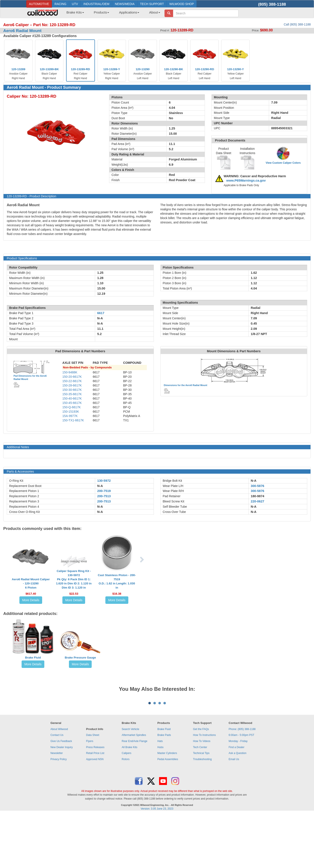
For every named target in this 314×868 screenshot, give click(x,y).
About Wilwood (59, 783)
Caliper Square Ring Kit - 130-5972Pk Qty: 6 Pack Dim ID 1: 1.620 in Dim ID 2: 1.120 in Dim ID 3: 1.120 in (74, 579)
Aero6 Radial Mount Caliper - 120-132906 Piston (31, 583)
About (154, 12)
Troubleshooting (202, 813)
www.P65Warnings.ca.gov (246, 180)
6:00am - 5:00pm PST (241, 789)
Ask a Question (238, 807)
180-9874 (257, 496)
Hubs (160, 801)
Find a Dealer (237, 801)
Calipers (127, 807)
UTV (75, 4)
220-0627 (257, 501)
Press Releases (95, 801)
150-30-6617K (72, 390)
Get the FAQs (201, 783)
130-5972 (104, 481)
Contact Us (57, 789)
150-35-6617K (72, 394)
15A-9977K (70, 416)
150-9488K (70, 372)
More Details (31, 600)
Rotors (126, 813)
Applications (129, 12)
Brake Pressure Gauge (80, 658)
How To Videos (202, 795)
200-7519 (104, 491)
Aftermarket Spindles (134, 789)
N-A (100, 486)
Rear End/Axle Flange (135, 795)
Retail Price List (95, 807)
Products (102, 12)
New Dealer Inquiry (62, 801)
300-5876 (257, 486)
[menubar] (112, 14)
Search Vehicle (130, 783)
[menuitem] (74, 14)
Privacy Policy (59, 813)
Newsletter (57, 807)
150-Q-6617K (72, 407)
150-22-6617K (72, 381)
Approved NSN (95, 813)
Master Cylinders (167, 807)
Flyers (90, 795)
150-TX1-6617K (73, 420)
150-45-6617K (72, 403)
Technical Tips (201, 807)
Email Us (234, 813)
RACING (60, 4)
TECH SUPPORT (152, 4)
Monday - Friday (238, 795)
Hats (160, 795)
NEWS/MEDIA (125, 4)
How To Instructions (205, 789)
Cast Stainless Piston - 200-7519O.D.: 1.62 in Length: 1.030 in (117, 581)
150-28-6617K (72, 385)
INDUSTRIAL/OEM (96, 4)
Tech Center (200, 801)
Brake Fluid (33, 658)
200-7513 (104, 496)
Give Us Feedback (61, 795)
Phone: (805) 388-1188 (242, 783)
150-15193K (71, 412)
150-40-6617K (72, 398)
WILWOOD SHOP (182, 4)
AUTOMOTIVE (39, 4)
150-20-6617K (72, 377)
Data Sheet (93, 789)
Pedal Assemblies (168, 813)
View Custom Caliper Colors (283, 163)
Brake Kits (75, 12)
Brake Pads (164, 789)
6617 (101, 313)
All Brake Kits (130, 801)
